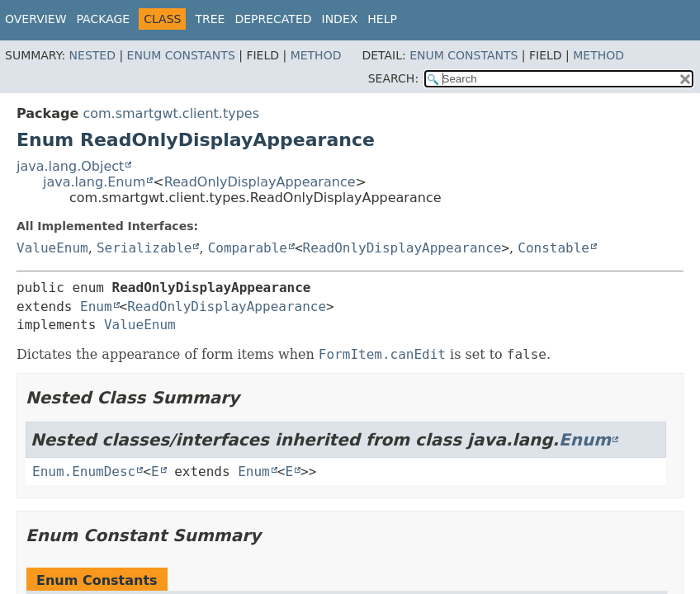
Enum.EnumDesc (84, 471)
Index (340, 19)
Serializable (144, 248)
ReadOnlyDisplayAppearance (260, 182)
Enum (96, 306)
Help (382, 19)
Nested (92, 55)
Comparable (248, 248)
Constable (553, 248)
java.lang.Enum (94, 182)
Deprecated (273, 19)
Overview (36, 19)
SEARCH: (393, 78)
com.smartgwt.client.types (171, 113)
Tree (210, 19)
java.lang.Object (70, 166)
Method (316, 55)
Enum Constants (181, 55)
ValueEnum (52, 248)
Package (104, 19)
